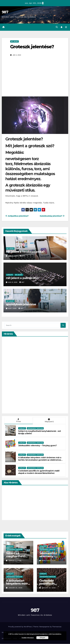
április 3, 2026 (15, 561)
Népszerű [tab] (49, 421)
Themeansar (57, 627)
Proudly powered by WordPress (20, 627)
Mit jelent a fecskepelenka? (25, 252)
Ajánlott (10, 275)
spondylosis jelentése (21, 304)
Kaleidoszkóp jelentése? (52, 216)
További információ (28, 638)
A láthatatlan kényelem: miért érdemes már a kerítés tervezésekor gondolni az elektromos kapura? (40, 460)
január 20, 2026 (49, 588)
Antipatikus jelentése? (17, 216)
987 (5, 12)
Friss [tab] (18, 420)
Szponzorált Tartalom (35, 428)
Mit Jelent (14, 41)
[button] (57, 27)
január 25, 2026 (15, 588)
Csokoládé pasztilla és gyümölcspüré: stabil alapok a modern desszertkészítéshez (39, 472)
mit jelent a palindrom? (22, 278)
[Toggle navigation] (66, 27)
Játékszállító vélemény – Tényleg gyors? (37, 446)
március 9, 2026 (49, 561)
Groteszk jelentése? (32, 47)
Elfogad (42, 638)
